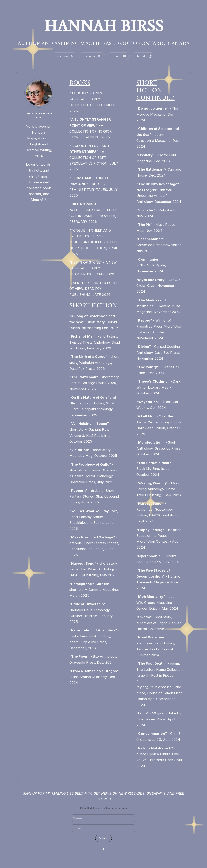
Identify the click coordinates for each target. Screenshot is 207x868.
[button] (64, 56)
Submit (103, 838)
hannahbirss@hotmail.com (39, 115)
